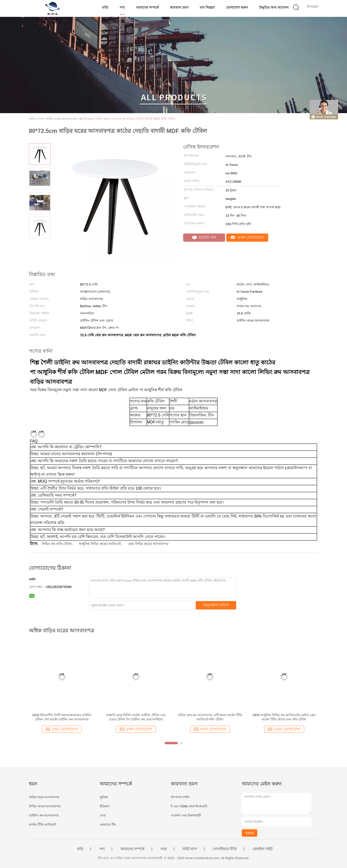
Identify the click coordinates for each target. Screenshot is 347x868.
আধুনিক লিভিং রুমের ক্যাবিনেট (100, 544)
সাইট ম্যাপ (190, 849)
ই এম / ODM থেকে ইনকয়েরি (189, 806)
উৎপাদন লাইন (180, 797)
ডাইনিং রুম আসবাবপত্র (44, 815)
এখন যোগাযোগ (247, 237)
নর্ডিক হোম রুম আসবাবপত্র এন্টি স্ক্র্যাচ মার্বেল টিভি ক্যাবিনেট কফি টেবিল (210, 717)
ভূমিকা (104, 797)
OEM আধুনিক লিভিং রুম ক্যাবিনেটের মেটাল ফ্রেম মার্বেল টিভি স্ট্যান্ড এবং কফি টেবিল (284, 717)
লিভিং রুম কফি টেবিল (57, 544)
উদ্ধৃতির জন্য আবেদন (274, 7)
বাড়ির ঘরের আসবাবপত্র (44, 797)
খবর (164, 849)
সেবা (103, 815)
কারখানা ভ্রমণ (179, 7)
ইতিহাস (105, 806)
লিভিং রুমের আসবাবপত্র (45, 806)
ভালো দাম (204, 237)
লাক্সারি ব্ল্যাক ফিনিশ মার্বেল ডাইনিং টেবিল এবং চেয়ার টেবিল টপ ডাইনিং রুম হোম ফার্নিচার (136, 717)
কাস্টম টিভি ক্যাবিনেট (42, 825)
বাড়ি (105, 7)
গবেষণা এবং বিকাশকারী (186, 815)
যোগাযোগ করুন (237, 7)
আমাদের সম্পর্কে (147, 7)
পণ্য (122, 7)
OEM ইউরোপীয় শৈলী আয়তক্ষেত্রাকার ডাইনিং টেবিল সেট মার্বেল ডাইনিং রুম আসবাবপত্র (62, 717)
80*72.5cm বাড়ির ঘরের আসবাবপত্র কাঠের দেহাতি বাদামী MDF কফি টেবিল (127, 119)
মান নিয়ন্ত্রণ (207, 7)
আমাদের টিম (108, 825)
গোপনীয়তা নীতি (225, 849)
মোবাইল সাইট (263, 849)
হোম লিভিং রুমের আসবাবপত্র (148, 544)
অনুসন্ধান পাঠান (216, 605)
